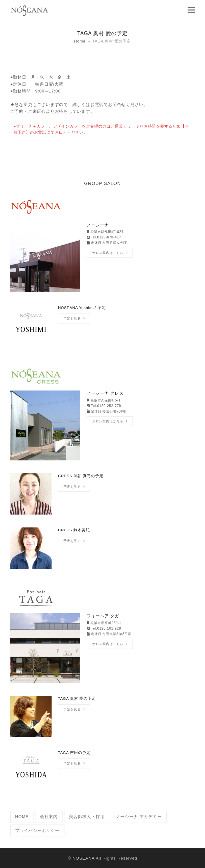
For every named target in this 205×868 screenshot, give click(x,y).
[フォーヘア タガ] (102, 649)
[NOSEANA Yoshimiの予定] (102, 329)
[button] (191, 10)
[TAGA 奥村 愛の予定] (102, 720)
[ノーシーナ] (102, 258)
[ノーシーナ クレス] (102, 426)
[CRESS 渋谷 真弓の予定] (102, 497)
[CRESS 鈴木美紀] (102, 551)
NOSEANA (83, 858)
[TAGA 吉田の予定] (102, 774)
